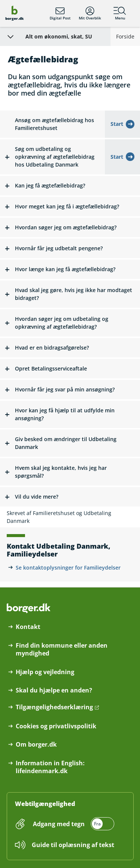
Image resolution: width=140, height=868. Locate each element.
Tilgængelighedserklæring (54, 707)
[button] (52, 157)
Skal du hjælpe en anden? (54, 690)
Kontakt (28, 627)
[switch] (73, 824)
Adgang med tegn (59, 824)
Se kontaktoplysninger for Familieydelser (68, 568)
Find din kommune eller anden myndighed (62, 650)
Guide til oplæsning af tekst (73, 845)
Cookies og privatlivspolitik (56, 726)
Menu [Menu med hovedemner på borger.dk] (120, 13)
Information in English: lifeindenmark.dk (50, 767)
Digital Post (60, 13)
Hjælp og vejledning (45, 672)
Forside (125, 36)
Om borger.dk (36, 745)
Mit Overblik (90, 13)
